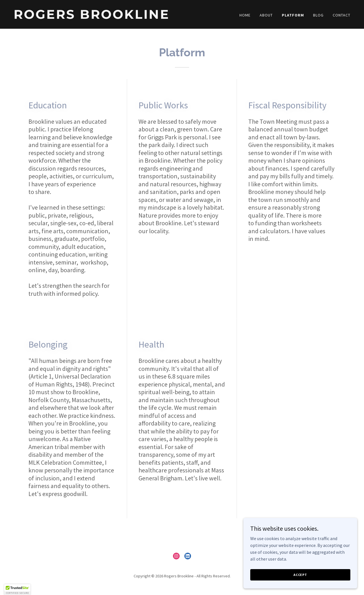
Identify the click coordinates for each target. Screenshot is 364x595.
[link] (96, 17)
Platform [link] (293, 15)
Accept (300, 582)
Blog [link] (318, 15)
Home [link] (245, 15)
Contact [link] (342, 15)
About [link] (266, 15)
